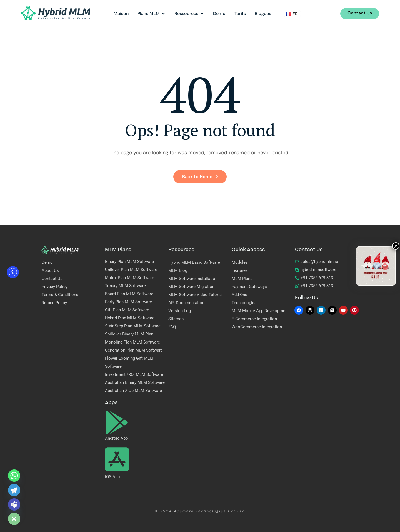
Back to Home (200, 177)
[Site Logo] (56, 13)
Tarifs (240, 13)
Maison (121, 13)
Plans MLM (152, 13)
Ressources (189, 13)
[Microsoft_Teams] (14, 504)
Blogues (263, 13)
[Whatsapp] (14, 476)
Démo (219, 13)
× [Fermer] (396, 246)
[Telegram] (14, 490)
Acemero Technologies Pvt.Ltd (210, 511)
